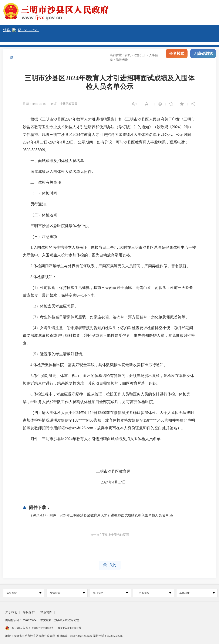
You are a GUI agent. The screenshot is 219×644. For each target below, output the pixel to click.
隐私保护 (29, 612)
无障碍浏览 (203, 57)
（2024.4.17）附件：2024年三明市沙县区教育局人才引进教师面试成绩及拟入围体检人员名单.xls (101, 515)
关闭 (110, 565)
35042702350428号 (43, 628)
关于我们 (11, 612)
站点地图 (46, 612)
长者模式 (177, 57)
